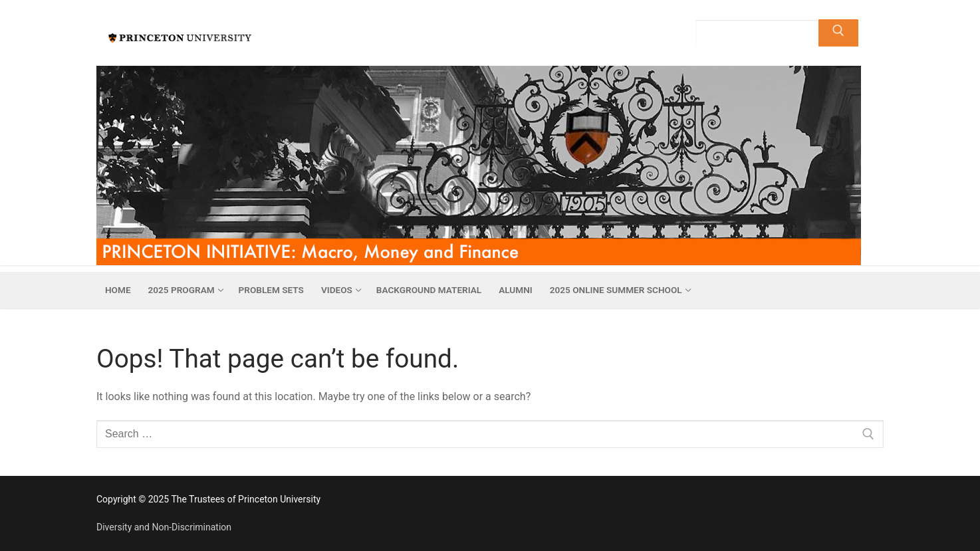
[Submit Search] (838, 33)
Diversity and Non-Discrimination (164, 527)
